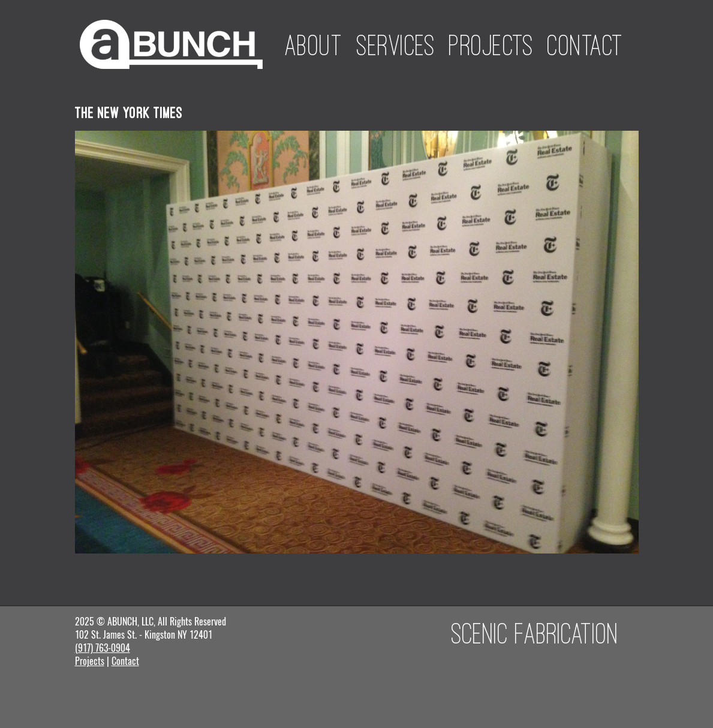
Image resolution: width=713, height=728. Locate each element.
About (314, 45)
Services (395, 45)
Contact (585, 45)
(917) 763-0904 (103, 648)
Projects (491, 45)
